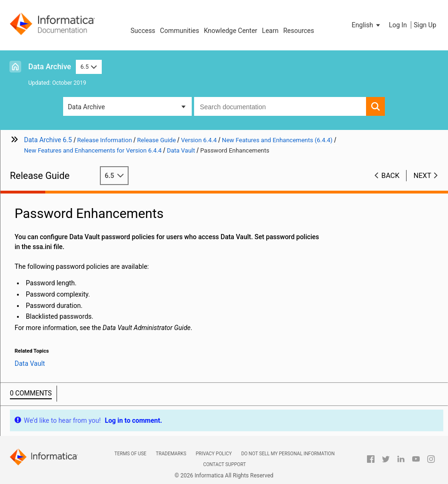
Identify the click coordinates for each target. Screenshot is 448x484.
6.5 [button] (89, 67)
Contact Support (224, 464)
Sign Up (425, 25)
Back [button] (391, 176)
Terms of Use (130, 454)
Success (143, 31)
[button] (367, 25)
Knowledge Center (231, 31)
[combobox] (280, 106)
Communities (180, 31)
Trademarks (171, 454)
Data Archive (50, 67)
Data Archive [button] (86, 107)
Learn (270, 31)
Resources (299, 31)
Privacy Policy (213, 454)
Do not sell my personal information (288, 454)
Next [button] (423, 176)
